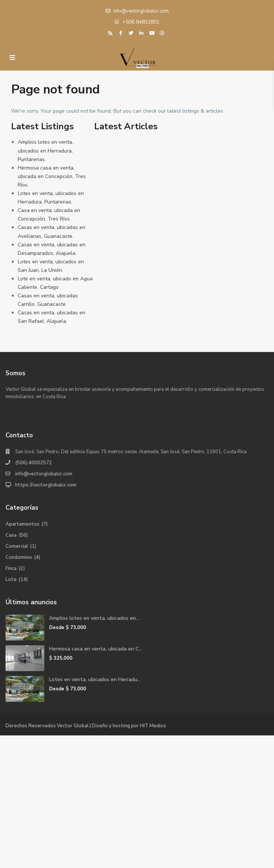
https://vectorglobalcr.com (46, 485)
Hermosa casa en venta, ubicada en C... (96, 649)
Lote (11, 580)
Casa (11, 535)
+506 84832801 (141, 22)
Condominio (19, 557)
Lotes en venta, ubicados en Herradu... (95, 679)
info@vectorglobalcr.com (44, 474)
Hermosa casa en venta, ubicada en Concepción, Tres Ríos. (52, 176)
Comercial (17, 546)
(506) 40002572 (34, 463)
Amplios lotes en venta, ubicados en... (94, 618)
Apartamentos (23, 524)
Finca (11, 568)
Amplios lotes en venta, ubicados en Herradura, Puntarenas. (45, 151)
